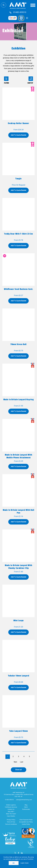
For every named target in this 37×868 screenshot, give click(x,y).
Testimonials (26, 809)
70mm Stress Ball (18, 344)
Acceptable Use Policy (26, 822)
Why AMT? (11, 812)
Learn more (24, 863)
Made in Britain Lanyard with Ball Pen (18, 511)
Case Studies (11, 816)
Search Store (4, 5)
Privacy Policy (11, 820)
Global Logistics (11, 805)
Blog (26, 805)
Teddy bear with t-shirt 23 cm (18, 234)
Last (22, 762)
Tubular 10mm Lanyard (18, 676)
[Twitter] (15, 853)
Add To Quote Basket (18, 135)
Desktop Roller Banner (18, 123)
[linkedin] (22, 853)
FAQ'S (26, 807)
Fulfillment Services (11, 807)
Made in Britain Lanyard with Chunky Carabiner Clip (18, 567)
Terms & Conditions (11, 824)
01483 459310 (20, 12)
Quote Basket (27, 18)
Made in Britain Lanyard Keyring (19, 400)
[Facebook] (18, 853)
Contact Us (11, 809)
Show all (18, 770)
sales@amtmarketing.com (24, 800)
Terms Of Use (11, 822)
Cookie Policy (26, 824)
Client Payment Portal (26, 820)
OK (14, 863)
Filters (6, 79)
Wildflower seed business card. (18, 289)
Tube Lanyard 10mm (18, 731)
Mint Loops (18, 620)
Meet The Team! (11, 814)
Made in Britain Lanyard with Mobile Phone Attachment (18, 456)
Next (15, 762)
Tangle (18, 179)
